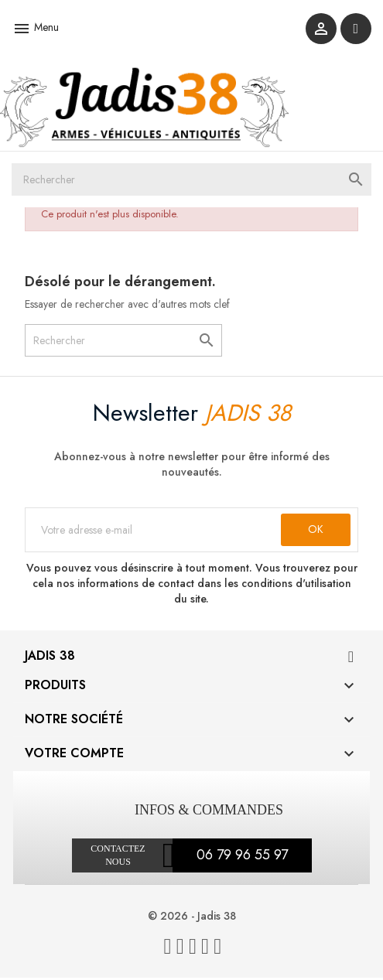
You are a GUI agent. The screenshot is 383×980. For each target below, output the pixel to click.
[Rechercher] (191, 182)
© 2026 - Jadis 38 (192, 918)
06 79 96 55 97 (242, 858)
